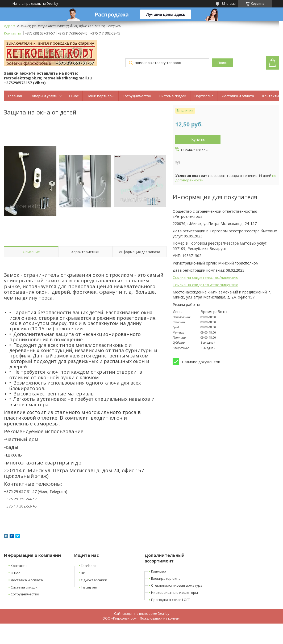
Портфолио (204, 96)
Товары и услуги (44, 96)
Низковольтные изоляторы (174, 592)
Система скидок (173, 96)
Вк (83, 573)
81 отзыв (229, 4)
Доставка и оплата (238, 96)
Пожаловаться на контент (160, 618)
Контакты (271, 96)
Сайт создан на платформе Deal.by (142, 614)
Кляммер (159, 571)
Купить (198, 139)
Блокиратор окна (166, 578)
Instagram (89, 587)
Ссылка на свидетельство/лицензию (205, 277)
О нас (74, 96)
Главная (15, 96)
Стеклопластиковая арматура (177, 585)
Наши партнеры (101, 96)
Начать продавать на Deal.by (35, 4)
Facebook (89, 566)
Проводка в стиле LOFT (170, 600)
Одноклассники (94, 580)
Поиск (222, 63)
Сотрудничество (137, 96)
